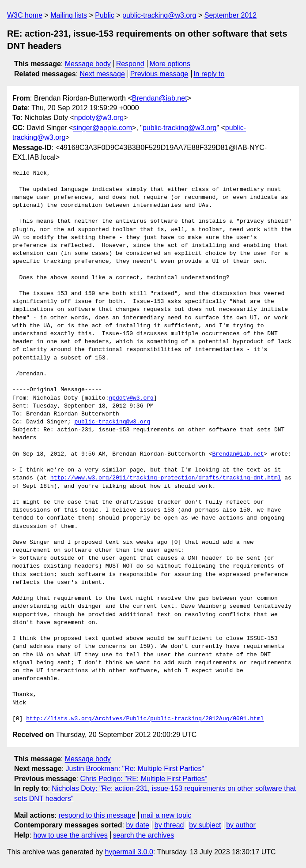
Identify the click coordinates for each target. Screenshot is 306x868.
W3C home (25, 15)
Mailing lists (69, 15)
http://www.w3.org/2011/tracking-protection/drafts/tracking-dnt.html (166, 478)
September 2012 (230, 15)
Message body (88, 64)
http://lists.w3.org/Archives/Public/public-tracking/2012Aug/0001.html (145, 719)
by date (137, 825)
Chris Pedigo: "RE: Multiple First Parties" (144, 779)
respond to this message (97, 815)
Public (105, 15)
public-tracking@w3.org (159, 15)
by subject (205, 825)
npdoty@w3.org (99, 118)
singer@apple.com (102, 128)
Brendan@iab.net (160, 98)
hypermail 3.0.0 (129, 852)
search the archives (144, 835)
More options (170, 64)
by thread (169, 825)
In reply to (209, 74)
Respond (130, 64)
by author (241, 825)
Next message (102, 74)
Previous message (159, 74)
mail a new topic (166, 815)
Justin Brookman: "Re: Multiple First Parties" (135, 769)
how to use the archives (71, 835)
